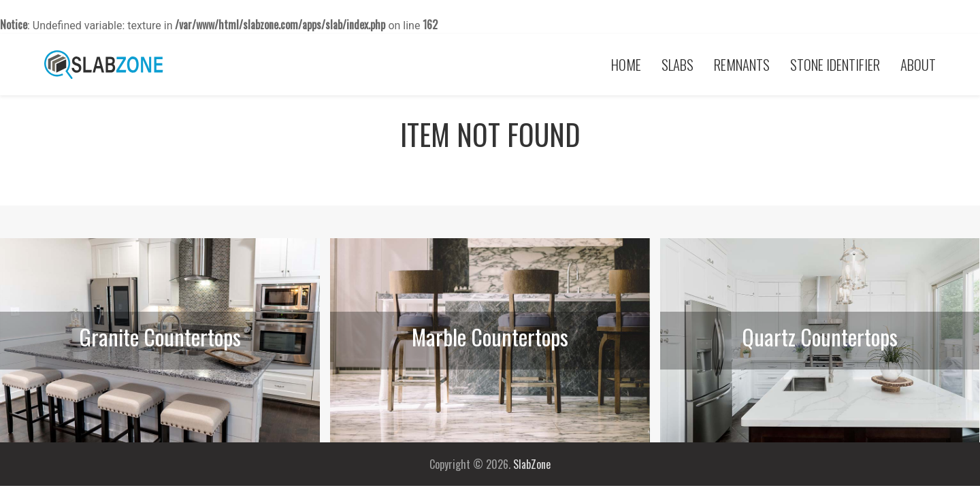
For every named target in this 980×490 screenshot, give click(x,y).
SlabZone (532, 464)
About (918, 64)
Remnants (742, 64)
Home (626, 64)
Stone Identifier (835, 64)
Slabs (677, 64)
